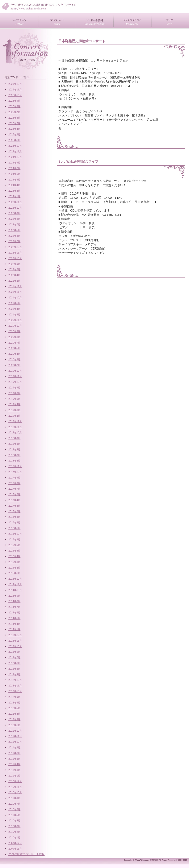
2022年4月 (14, 275)
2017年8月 (14, 483)
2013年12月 (15, 635)
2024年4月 (14, 185)
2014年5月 (14, 618)
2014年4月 (14, 624)
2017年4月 (14, 500)
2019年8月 (14, 393)
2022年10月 (15, 258)
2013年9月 (14, 652)
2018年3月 (14, 455)
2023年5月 (14, 230)
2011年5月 (14, 759)
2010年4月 (14, 821)
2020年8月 (14, 337)
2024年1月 (14, 196)
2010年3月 (14, 826)
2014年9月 (14, 596)
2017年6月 (14, 494)
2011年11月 (15, 736)
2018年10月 (15, 433)
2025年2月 (14, 135)
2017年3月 (14, 506)
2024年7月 (14, 168)
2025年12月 (15, 84)
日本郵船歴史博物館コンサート (82, 41)
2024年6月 (14, 174)
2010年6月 (14, 809)
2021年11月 (15, 292)
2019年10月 (15, 382)
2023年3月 (14, 236)
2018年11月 (15, 427)
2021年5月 (14, 303)
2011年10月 (15, 742)
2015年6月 (14, 545)
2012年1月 (14, 725)
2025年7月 (14, 112)
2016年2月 (14, 523)
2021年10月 (15, 298)
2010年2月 (14, 832)
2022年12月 (15, 247)
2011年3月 (14, 770)
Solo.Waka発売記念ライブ (78, 161)
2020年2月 (14, 365)
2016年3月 (14, 517)
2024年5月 (14, 180)
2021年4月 (14, 309)
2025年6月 (14, 118)
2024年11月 (15, 152)
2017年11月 (15, 466)
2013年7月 (14, 658)
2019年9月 (14, 388)
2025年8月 (14, 106)
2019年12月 (15, 371)
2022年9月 (14, 264)
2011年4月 (14, 764)
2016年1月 (14, 528)
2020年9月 (14, 331)
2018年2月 (14, 461)
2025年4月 (14, 129)
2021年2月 (14, 315)
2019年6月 (14, 399)
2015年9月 (14, 540)
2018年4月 (14, 450)
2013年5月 (14, 669)
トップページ (19, 21)
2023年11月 (15, 202)
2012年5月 (14, 708)
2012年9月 (14, 697)
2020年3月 (14, 359)
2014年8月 (14, 601)
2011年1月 (14, 776)
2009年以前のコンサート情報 (26, 854)
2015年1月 (14, 573)
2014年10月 (15, 590)
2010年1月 (14, 838)
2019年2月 (14, 416)
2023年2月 (14, 241)
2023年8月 (14, 219)
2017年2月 (14, 511)
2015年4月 (14, 556)
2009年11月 (15, 849)
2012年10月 (15, 691)
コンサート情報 (94, 21)
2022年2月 (14, 281)
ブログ (170, 21)
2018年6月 (14, 444)
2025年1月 (14, 140)
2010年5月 (14, 815)
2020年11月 (15, 320)
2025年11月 (15, 90)
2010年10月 (15, 792)
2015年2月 (14, 568)
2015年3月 (14, 562)
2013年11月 (15, 641)
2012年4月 (14, 714)
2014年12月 (15, 579)
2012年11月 (15, 686)
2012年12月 (15, 680)
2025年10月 (15, 95)
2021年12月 (15, 286)
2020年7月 (14, 343)
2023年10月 (15, 208)
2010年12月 (15, 781)
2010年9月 (14, 798)
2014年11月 (15, 584)
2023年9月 (14, 213)
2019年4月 (14, 404)
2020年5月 (14, 348)
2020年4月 (14, 354)
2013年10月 (15, 646)
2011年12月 (15, 731)
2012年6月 (14, 703)
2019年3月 (14, 410)
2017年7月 (14, 489)
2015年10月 (15, 534)
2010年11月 (15, 787)
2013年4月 (14, 675)
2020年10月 (15, 326)
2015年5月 (14, 551)
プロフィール (57, 21)
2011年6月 (14, 753)
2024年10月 (15, 157)
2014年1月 (14, 629)
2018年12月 (15, 421)
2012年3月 (14, 719)
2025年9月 (14, 101)
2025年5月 (14, 123)
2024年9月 (14, 163)
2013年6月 (14, 663)
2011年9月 (14, 748)
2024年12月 (15, 146)
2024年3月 (14, 191)
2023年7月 (14, 225)
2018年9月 (14, 438)
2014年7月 (14, 607)
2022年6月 (14, 269)
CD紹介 (132, 21)
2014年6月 (14, 613)
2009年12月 (15, 843)
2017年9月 (14, 478)
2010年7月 (14, 804)
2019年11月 (15, 376)
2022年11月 (15, 253)
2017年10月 (15, 472)
